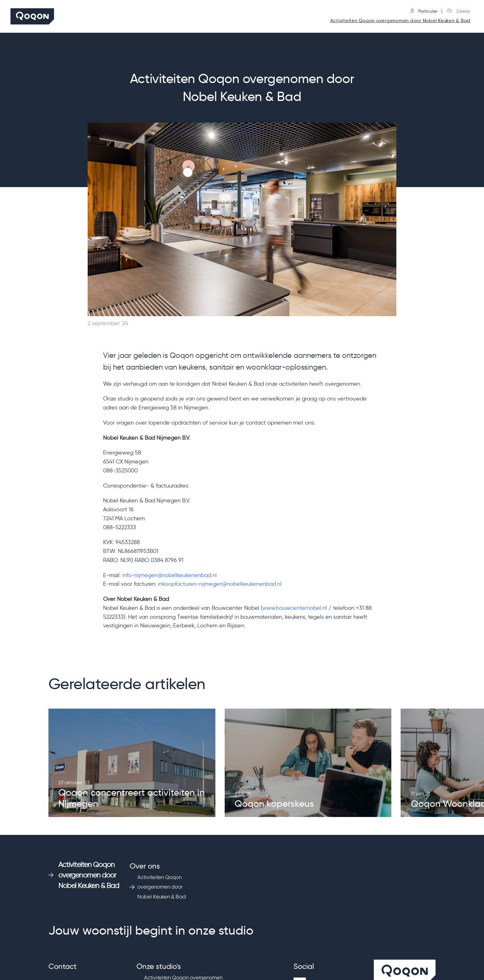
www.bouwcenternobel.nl (295, 608)
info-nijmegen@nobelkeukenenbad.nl (169, 575)
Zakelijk (459, 11)
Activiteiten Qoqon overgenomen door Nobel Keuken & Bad (400, 21)
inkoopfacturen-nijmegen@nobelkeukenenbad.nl (220, 584)
